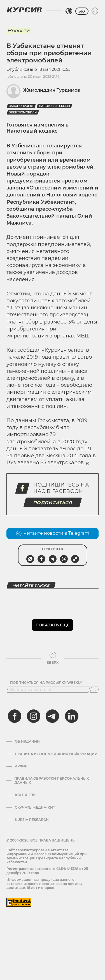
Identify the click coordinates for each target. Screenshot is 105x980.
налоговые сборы (54, 106)
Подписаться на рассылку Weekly (46, 683)
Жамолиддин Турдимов (52, 90)
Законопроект (21, 106)
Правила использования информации (56, 754)
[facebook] (15, 716)
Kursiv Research (32, 820)
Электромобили (23, 112)
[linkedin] (71, 716)
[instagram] (34, 716)
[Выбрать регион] (69, 11)
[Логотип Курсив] (24, 10)
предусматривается (33, 181)
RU (82, 11)
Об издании (27, 741)
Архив (21, 766)
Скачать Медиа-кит (35, 808)
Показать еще (53, 625)
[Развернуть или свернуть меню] (95, 11)
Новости (18, 31)
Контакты (25, 795)
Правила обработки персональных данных (52, 780)
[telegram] (52, 716)
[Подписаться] (95, 690)
